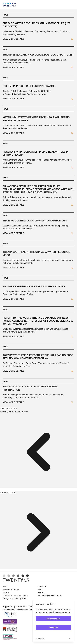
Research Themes (11, 590)
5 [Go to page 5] (8, 492)
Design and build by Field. (15, 598)
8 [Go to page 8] (13, 492)
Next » (14, 409)
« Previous (5, 409)
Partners (42, 592)
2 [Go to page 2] (3, 492)
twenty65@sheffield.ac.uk (50, 596)
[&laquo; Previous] (38, 489)
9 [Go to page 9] (15, 492)
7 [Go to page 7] (11, 492)
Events (6, 592)
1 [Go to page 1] (1, 492)
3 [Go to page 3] (4, 492)
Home (5, 587)
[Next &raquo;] (38, 570)
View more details (38, 39)
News (5, 15)
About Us (42, 587)
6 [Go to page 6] (10, 492)
